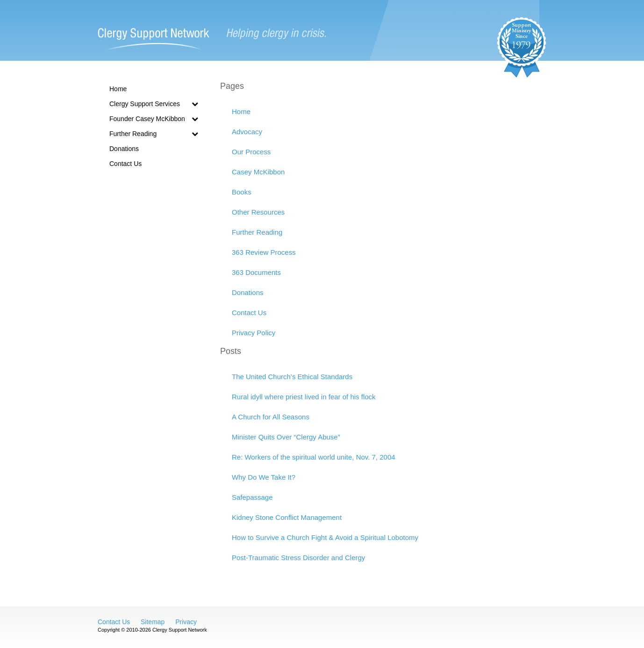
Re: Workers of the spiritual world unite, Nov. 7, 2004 (314, 457)
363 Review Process (264, 252)
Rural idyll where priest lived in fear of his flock (304, 397)
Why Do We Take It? (264, 477)
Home (118, 89)
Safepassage (252, 497)
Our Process (251, 152)
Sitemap (153, 622)
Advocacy (247, 132)
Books (242, 192)
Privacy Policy (254, 333)
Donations (124, 149)
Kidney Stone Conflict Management (287, 517)
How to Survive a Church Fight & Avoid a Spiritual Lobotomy (325, 537)
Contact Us (125, 164)
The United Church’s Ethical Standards (292, 377)
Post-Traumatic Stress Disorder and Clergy (298, 558)
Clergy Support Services (154, 104)
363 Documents (256, 272)
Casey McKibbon (258, 172)
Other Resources (258, 212)
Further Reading (154, 134)
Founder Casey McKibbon (154, 119)
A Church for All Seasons (271, 417)
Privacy (186, 622)
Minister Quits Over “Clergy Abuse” (286, 437)
